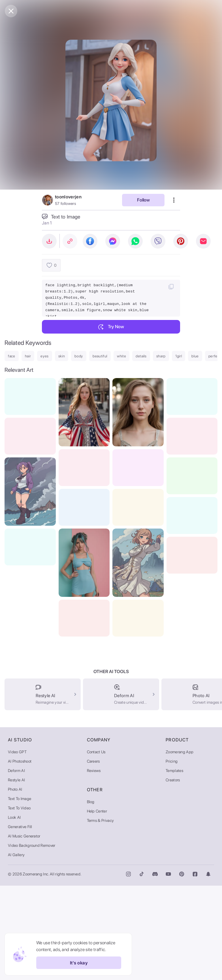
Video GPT (17, 846)
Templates (174, 865)
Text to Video (19, 902)
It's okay (79, 963)
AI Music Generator (24, 930)
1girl (179, 356)
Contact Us (96, 846)
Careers (93, 856)
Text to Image (20, 893)
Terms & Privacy (101, 915)
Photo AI (15, 884)
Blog (91, 896)
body (79, 356)
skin (62, 356)
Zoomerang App (180, 846)
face (12, 356)
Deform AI (16, 865)
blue (195, 356)
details (141, 356)
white (121, 356)
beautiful (100, 356)
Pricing (172, 856)
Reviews (94, 865)
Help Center (97, 905)
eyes (45, 356)
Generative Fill (20, 921)
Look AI (14, 912)
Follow (143, 200)
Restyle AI (16, 874)
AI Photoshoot (20, 856)
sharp (161, 356)
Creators (173, 874)
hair (28, 356)
